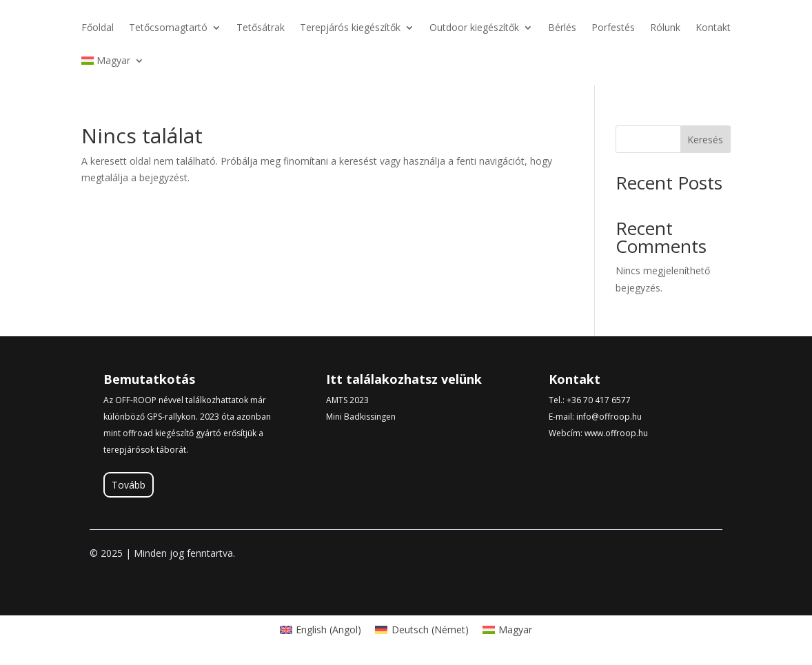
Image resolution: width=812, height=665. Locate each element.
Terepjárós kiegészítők (350, 28)
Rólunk (665, 28)
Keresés (705, 140)
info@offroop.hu (609, 417)
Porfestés (613, 28)
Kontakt (713, 28)
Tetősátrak (261, 28)
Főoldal (98, 28)
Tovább (129, 485)
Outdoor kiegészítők (474, 28)
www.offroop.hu (616, 433)
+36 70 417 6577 (599, 400)
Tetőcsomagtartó (168, 28)
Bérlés (562, 28)
